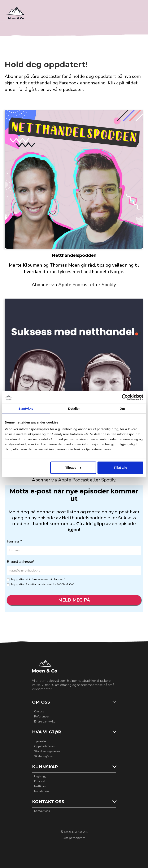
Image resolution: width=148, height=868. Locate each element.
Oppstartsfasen (45, 746)
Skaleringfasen (44, 757)
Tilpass (73, 467)
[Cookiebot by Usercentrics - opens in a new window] (125, 397)
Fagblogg (40, 776)
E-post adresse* (21, 562)
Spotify (109, 285)
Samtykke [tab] (26, 408)
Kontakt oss (42, 811)
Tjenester (41, 741)
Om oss (39, 712)
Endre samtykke (45, 722)
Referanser (42, 717)
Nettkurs (40, 786)
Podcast (40, 781)
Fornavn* (14, 541)
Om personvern (74, 838)
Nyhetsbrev (42, 791)
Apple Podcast (74, 285)
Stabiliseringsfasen (47, 751)
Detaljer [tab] (74, 408)
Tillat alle (120, 467)
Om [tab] (122, 408)
